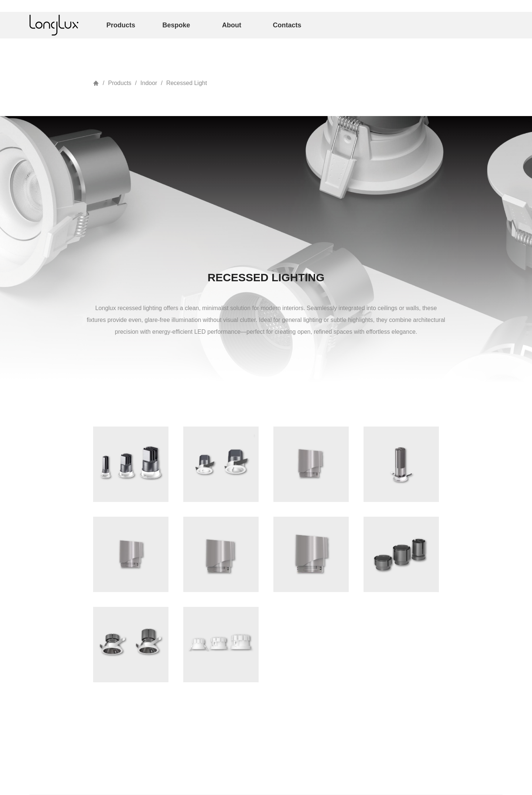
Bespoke (176, 25)
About (232, 25)
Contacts (287, 25)
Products (121, 25)
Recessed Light (187, 83)
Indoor (149, 83)
